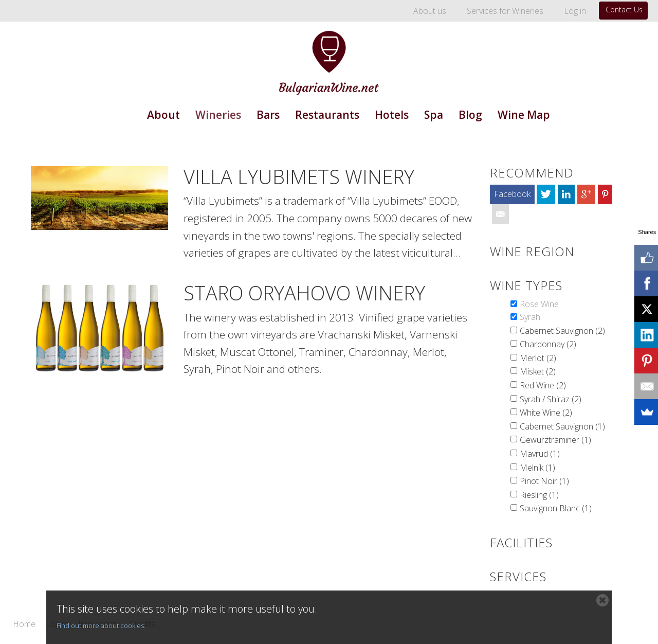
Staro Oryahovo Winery (304, 293)
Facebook (512, 194)
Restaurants (327, 115)
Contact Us (624, 10)
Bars (268, 115)
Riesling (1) (539, 495)
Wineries (218, 115)
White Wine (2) (546, 413)
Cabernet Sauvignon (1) (562, 426)
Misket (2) (538, 371)
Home (24, 624)
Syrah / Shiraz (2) (551, 399)
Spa (434, 115)
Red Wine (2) (543, 385)
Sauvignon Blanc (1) (556, 508)
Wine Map (524, 115)
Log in (575, 11)
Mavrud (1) (540, 454)
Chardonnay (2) (548, 344)
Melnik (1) (537, 468)
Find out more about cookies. (101, 625)
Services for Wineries (505, 11)
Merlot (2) (538, 358)
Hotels (392, 115)
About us (430, 11)
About (163, 115)
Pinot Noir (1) (544, 481)
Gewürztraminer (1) (555, 440)
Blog (470, 115)
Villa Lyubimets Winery (299, 176)
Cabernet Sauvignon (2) (562, 331)
